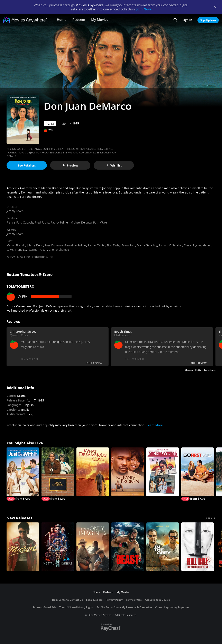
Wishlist (114, 165)
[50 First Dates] (198, 474)
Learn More (155, 425)
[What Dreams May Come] (93, 472)
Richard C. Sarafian (171, 245)
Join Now (144, 9)
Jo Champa (62, 250)
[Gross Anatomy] (58, 474)
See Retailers (27, 165)
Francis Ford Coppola (20, 222)
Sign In (187, 20)
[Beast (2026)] (128, 547)
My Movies (100, 20)
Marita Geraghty (147, 245)
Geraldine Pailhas (75, 245)
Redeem (79, 20)
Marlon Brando (16, 245)
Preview (70, 165)
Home (62, 20)
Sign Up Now (208, 20)
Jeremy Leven (15, 211)
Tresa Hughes (193, 245)
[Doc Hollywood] (163, 472)
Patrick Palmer (60, 222)
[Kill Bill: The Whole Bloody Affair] (198, 547)
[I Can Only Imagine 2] (93, 547)
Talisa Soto (128, 245)
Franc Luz (21, 250)
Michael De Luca (81, 222)
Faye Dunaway (54, 245)
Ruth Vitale (100, 222)
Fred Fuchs (42, 222)
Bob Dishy (114, 245)
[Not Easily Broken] (128, 472)
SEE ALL (211, 518)
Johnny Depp (35, 245)
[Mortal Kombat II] (58, 547)
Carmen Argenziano (41, 250)
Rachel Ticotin (97, 245)
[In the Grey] (163, 547)
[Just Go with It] (23, 474)
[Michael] (23, 547)
